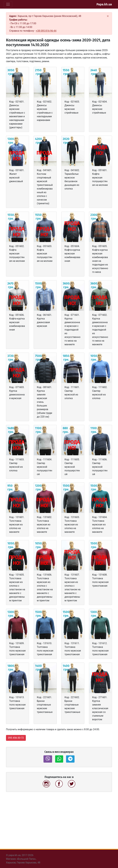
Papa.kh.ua (104, 4)
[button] (48, 759)
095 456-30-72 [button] (16, 738)
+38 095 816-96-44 (46, 31)
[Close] (108, 16)
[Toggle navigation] (8, 4)
